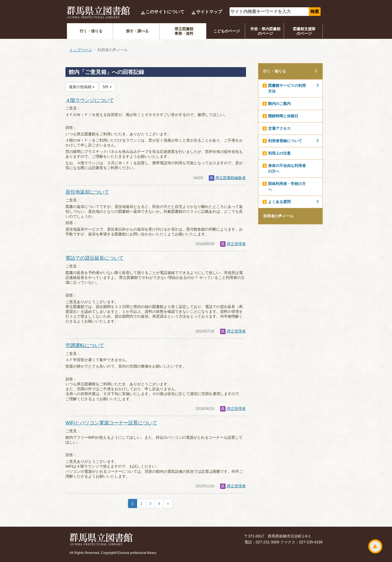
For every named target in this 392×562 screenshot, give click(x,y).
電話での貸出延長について (95, 258)
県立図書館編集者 (227, 178)
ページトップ (375, 546)
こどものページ (227, 31)
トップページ (81, 50)
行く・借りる (91, 31)
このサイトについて (165, 12)
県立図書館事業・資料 (184, 31)
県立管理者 (233, 244)
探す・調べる (137, 31)
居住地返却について (87, 192)
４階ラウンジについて (90, 100)
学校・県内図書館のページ (265, 31)
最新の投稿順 (82, 87)
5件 (107, 87)
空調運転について (85, 345)
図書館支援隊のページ (304, 31)
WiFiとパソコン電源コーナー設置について (112, 423)
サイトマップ (209, 12)
